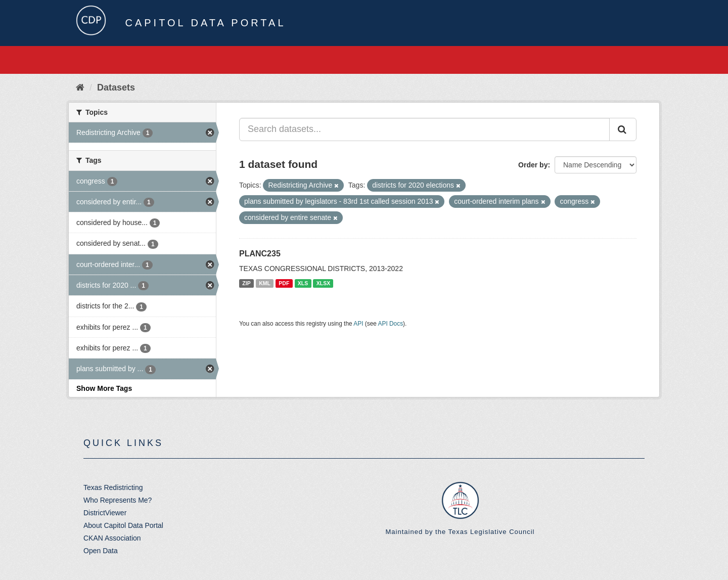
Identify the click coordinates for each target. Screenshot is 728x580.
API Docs (391, 324)
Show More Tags (104, 388)
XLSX (323, 283)
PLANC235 (260, 254)
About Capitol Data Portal (123, 525)
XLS (303, 283)
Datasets (116, 87)
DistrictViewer (105, 513)
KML (265, 283)
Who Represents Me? (118, 500)
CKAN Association (112, 538)
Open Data (101, 551)
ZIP (246, 283)
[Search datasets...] (424, 129)
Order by (533, 165)
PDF (284, 283)
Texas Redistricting (113, 487)
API (358, 324)
